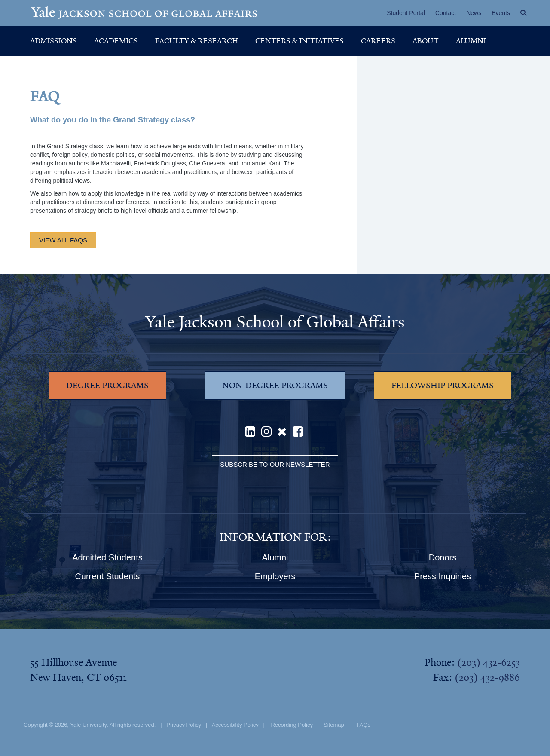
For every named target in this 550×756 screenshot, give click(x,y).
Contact (446, 13)
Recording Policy (292, 725)
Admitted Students (107, 557)
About (426, 41)
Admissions (53, 41)
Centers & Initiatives (299, 41)
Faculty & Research (197, 41)
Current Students (107, 576)
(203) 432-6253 (489, 662)
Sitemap (334, 725)
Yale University (88, 725)
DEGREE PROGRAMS (107, 386)
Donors (443, 557)
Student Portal (406, 13)
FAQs (363, 725)
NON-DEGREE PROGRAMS (275, 386)
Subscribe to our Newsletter (275, 464)
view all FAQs (63, 240)
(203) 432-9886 (487, 677)
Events (501, 13)
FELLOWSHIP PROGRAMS (443, 386)
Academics (116, 41)
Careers (378, 41)
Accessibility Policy (235, 725)
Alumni (471, 41)
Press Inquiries (443, 576)
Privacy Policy (184, 725)
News (474, 13)
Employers (275, 576)
